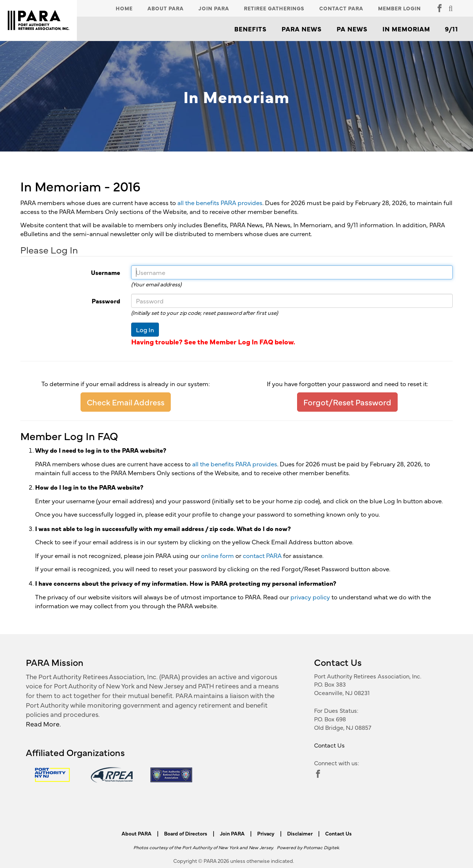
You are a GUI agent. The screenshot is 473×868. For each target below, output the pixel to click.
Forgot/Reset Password (347, 402)
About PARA (166, 8)
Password (67, 301)
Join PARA (214, 8)
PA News (352, 29)
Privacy (266, 833)
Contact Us (329, 745)
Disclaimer (300, 833)
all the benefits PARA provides (220, 202)
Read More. (43, 724)
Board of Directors (186, 833)
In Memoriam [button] (406, 29)
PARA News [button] (302, 29)
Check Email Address (126, 402)
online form (217, 555)
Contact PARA (341, 8)
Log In (145, 330)
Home (124, 8)
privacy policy (310, 597)
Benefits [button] (251, 29)
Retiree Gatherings (274, 8)
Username (67, 272)
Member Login (399, 8)
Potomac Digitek (321, 847)
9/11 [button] (452, 29)
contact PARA (262, 555)
